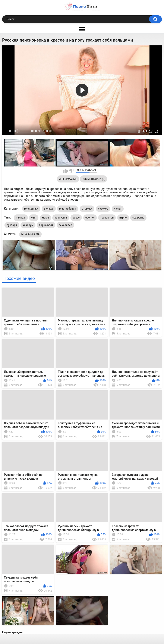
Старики (87, 209)
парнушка (61, 218)
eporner (90, 218)
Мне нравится (66, 171)
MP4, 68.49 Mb (30, 234)
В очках (49, 209)
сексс (76, 218)
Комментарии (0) (93, 179)
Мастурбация (68, 209)
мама (45, 218)
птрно (123, 218)
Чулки (118, 209)
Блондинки (31, 209)
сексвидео (66, 225)
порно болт (46, 225)
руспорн (12, 225)
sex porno (138, 218)
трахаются (107, 218)
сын (34, 218)
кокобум (28, 225)
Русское (103, 209)
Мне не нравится (71, 171)
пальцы (21, 218)
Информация (68, 179)
